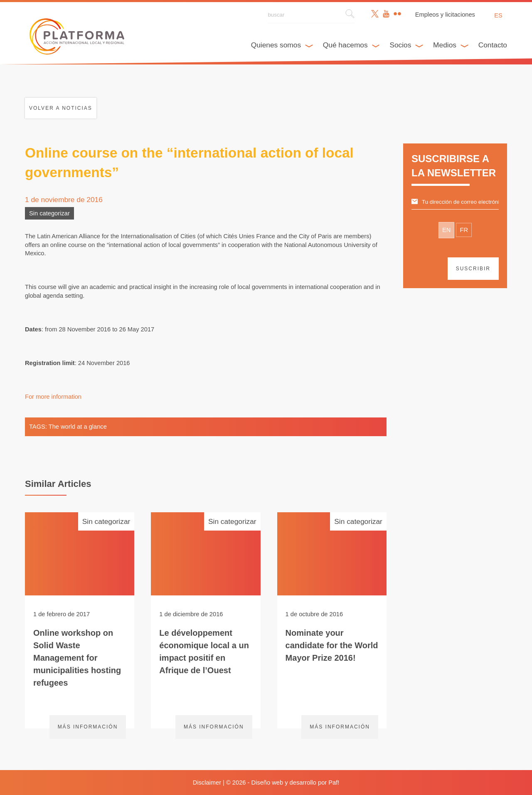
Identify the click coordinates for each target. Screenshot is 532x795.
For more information (53, 397)
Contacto (493, 45)
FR (464, 230)
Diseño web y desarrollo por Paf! (296, 783)
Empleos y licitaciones (445, 15)
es (498, 15)
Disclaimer (207, 783)
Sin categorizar (49, 213)
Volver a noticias (61, 108)
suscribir (473, 269)
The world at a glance (78, 427)
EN (446, 230)
